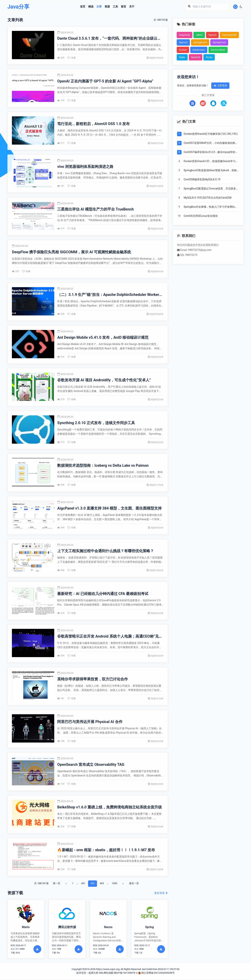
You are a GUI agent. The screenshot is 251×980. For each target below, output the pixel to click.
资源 (107, 7)
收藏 (72, 58)
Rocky (209, 57)
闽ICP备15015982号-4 (126, 974)
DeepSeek (185, 35)
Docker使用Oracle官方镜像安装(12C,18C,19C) (211, 134)
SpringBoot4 (200, 42)
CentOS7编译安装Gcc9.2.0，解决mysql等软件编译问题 (211, 153)
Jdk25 (199, 35)
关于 (132, 7)
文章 (99, 7)
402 (93, 884)
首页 (83, 7)
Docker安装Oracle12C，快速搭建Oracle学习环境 (211, 162)
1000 (114, 884)
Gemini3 (196, 57)
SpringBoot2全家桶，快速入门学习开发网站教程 (211, 207)
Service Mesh (218, 50)
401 (83, 884)
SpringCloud (219, 42)
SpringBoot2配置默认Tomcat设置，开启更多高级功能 (211, 189)
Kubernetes (199, 50)
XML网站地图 (106, 974)
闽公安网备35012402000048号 (156, 974)
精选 (91, 7)
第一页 (57, 884)
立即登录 (220, 86)
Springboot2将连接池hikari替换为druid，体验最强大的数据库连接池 (210, 171)
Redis (182, 57)
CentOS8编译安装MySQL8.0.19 (202, 180)
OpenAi (212, 35)
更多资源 (161, 894)
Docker (183, 50)
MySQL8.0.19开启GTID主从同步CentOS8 (208, 198)
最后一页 (134, 884)
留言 (124, 7)
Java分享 (18, 7)
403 (102, 884)
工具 (115, 7)
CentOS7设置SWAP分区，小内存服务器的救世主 (211, 143)
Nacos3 (183, 42)
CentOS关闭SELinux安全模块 (201, 216)
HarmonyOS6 (229, 35)
